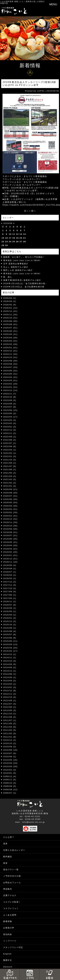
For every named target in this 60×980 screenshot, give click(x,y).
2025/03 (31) (10, 341)
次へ (26, 211)
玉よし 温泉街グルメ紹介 (16, 267)
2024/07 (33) (10, 367)
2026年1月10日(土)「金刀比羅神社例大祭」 (25, 283)
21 (24, 238)
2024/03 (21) (10, 380)
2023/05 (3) (10, 413)
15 (3, 238)
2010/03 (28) (10, 766)
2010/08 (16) (10, 750)
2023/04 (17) (10, 417)
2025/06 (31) (10, 331)
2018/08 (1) (10, 568)
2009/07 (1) (10, 793)
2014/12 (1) (10, 654)
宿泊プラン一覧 (11, 870)
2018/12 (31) (10, 559)
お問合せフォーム (12, 883)
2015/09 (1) (10, 628)
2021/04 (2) (10, 476)
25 (14, 242)
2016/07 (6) (10, 605)
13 (21, 234)
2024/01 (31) (10, 387)
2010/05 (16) (10, 760)
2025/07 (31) (10, 328)
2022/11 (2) (10, 433)
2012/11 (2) (10, 694)
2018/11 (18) (10, 562)
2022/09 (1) (10, 437)
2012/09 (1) (10, 700)
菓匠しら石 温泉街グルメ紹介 (18, 270)
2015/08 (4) (10, 631)
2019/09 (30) (10, 529)
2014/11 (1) (10, 658)
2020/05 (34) (10, 502)
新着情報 (8, 921)
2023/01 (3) (10, 427)
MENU (53, 4)
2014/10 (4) (10, 661)
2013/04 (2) (10, 681)
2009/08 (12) (10, 790)
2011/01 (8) (10, 737)
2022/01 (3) (10, 456)
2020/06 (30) (10, 499)
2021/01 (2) (10, 486)
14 (24, 234)
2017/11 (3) (10, 585)
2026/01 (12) (10, 308)
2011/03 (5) (10, 730)
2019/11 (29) (10, 522)
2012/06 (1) (10, 707)
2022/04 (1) (10, 450)
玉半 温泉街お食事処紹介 (16, 264)
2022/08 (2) (10, 440)
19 (17, 238)
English (7, 954)
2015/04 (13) (10, 644)
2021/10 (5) (10, 460)
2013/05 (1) (10, 677)
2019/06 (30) (10, 539)
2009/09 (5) (10, 786)
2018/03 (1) (10, 578)
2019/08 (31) (10, 532)
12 (17, 234)
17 (10, 238)
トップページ (10, 941)
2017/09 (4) (10, 592)
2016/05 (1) (10, 611)
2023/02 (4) (10, 423)
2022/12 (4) (10, 430)
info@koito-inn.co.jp (33, 822)
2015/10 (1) (10, 625)
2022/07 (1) (10, 443)
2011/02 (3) (10, 733)
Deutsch (8, 967)
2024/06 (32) (10, 371)
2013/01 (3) (10, 687)
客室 (5, 863)
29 (3, 245)
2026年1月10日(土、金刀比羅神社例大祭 (24, 287)
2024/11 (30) (10, 354)
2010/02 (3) (10, 770)
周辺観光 (8, 889)
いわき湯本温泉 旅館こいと (12, 1)
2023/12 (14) (10, 390)
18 (14, 238)
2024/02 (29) (10, 384)
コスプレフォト (11, 908)
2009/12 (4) (10, 776)
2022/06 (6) (10, 446)
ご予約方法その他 (12, 876)
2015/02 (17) (10, 651)
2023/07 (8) (10, 407)
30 (7, 245)
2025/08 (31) (10, 324)
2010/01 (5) (10, 773)
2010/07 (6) (10, 753)
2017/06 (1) (10, 595)
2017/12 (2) (10, 582)
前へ (34, 211)
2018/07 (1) (10, 572)
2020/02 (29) (10, 512)
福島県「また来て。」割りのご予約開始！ (24, 257)
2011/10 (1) (10, 714)
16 (7, 238)
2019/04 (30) (10, 545)
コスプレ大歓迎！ (12, 902)
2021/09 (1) (10, 463)
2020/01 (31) (10, 516)
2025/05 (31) (10, 334)
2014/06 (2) (10, 667)
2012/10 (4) (10, 697)
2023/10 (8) (10, 397)
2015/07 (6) (10, 634)
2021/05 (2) (10, 473)
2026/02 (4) (10, 305)
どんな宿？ (9, 837)
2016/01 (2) (10, 618)
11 (14, 234)
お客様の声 (9, 928)
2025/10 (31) (10, 318)
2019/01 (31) (10, 555)
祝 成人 (8, 277)
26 (17, 242)
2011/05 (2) (10, 724)
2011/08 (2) (10, 717)
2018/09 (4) (10, 565)
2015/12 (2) (10, 621)
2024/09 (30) (10, 361)
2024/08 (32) (10, 364)
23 (7, 242)
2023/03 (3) (10, 420)
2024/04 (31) (10, 377)
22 (3, 242)
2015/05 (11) (10, 641)
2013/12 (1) (10, 671)
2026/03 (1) (10, 301)
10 (10, 234)
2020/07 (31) (10, 496)
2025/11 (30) (10, 315)
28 (24, 242)
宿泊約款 (8, 934)
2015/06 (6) (10, 638)
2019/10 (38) (10, 526)
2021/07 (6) (10, 466)
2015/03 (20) (10, 648)
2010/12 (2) (10, 740)
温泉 (5, 844)
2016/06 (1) (10, 608)
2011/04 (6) (10, 727)
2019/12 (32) (10, 519)
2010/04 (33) (10, 763)
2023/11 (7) (10, 394)
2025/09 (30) (10, 321)
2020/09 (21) (10, 489)
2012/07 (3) (10, 704)
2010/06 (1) (10, 757)
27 (21, 242)
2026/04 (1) (10, 298)
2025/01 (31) (10, 348)
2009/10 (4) (10, 783)
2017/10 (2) (10, 588)
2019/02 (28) (10, 552)
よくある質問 (10, 915)
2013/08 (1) (10, 674)
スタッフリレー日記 (13, 947)
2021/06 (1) (10, 469)
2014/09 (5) (10, 664)
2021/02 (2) (10, 483)
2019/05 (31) (10, 542)
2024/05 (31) (10, 374)
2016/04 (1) (10, 615)
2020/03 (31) (10, 509)
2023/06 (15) (10, 410)
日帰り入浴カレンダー (14, 850)
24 (10, 242)
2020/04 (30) (10, 506)
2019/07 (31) (10, 535)
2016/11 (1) (10, 601)
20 (21, 238)
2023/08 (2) (10, 404)
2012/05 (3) (10, 710)
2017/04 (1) (10, 598)
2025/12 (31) (10, 311)
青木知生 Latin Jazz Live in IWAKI (22, 260)
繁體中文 (8, 960)
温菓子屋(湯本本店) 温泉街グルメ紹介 (22, 280)
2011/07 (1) (10, 720)
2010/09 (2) (10, 747)
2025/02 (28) (10, 344)
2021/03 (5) (10, 479)
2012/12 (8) (10, 691)
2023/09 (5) (10, 400)
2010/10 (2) (10, 743)
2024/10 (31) (10, 357)
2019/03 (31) (10, 549)
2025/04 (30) (10, 338)
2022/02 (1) (10, 453)
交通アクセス (10, 895)
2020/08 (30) (10, 493)
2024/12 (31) (10, 351)
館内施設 (8, 857)
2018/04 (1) (10, 575)
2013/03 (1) (10, 684)
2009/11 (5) (10, 780)
